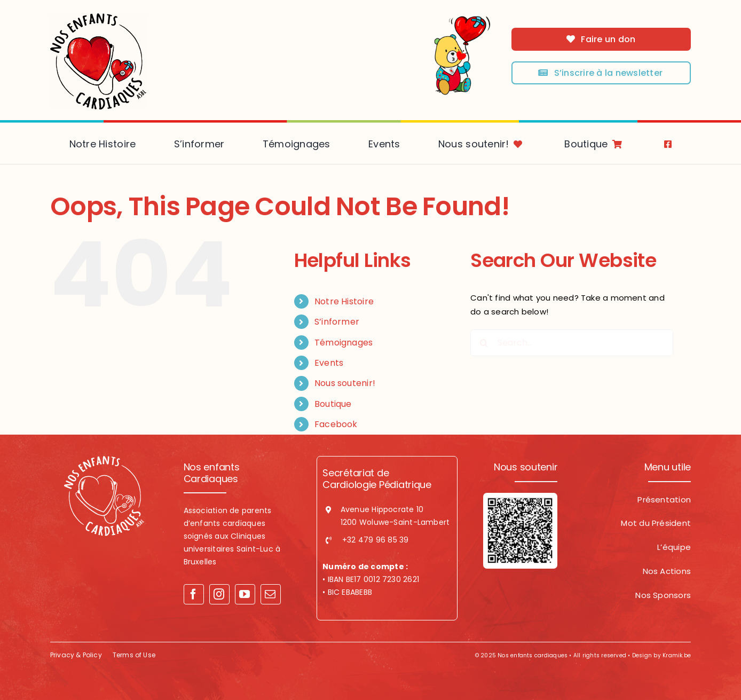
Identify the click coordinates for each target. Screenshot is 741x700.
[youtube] (245, 594)
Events (329, 363)
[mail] (271, 594)
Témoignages (344, 343)
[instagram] (219, 594)
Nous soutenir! (345, 383)
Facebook (336, 424)
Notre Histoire (344, 301)
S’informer (337, 322)
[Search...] (572, 343)
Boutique (333, 404)
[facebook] (194, 594)
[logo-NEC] (98, 17)
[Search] (484, 343)
